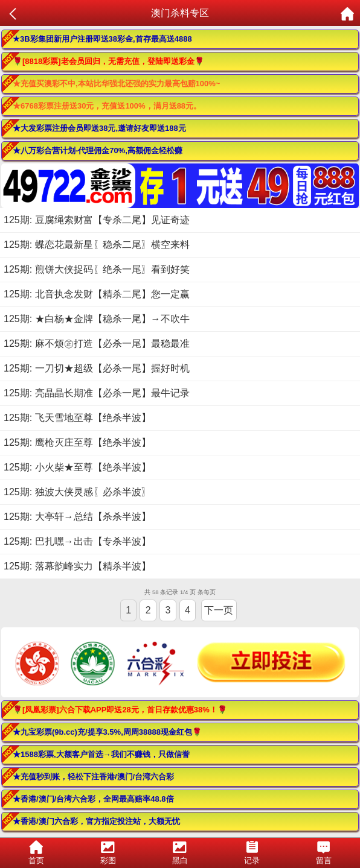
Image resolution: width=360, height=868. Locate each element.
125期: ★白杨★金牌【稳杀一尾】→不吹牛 (97, 319)
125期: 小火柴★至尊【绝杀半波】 (77, 467)
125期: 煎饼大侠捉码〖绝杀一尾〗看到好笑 (97, 269)
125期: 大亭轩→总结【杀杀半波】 (77, 517)
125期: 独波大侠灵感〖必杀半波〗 (77, 492)
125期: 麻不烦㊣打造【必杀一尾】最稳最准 (97, 344)
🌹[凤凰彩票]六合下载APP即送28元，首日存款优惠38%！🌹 (120, 710)
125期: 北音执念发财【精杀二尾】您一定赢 (97, 294)
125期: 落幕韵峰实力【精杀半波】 (77, 566)
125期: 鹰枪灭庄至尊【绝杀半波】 (77, 442)
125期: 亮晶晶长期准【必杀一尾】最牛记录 (97, 393)
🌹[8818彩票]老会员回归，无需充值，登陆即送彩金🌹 (108, 61)
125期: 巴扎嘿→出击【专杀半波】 (77, 541)
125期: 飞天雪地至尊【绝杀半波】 (77, 418)
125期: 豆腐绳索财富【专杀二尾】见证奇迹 (97, 220)
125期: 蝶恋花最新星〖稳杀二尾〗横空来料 (97, 245)
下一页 (219, 610)
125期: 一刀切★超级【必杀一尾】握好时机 (97, 368)
